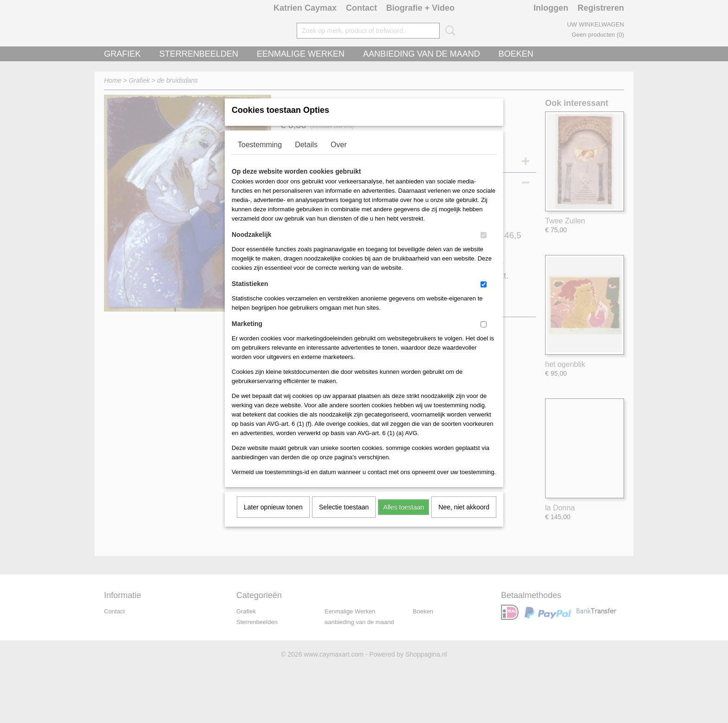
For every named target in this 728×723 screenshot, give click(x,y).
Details (306, 157)
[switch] (484, 247)
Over (339, 157)
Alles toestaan (403, 519)
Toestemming (260, 157)
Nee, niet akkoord (464, 519)
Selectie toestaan (344, 519)
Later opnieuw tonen (273, 519)
